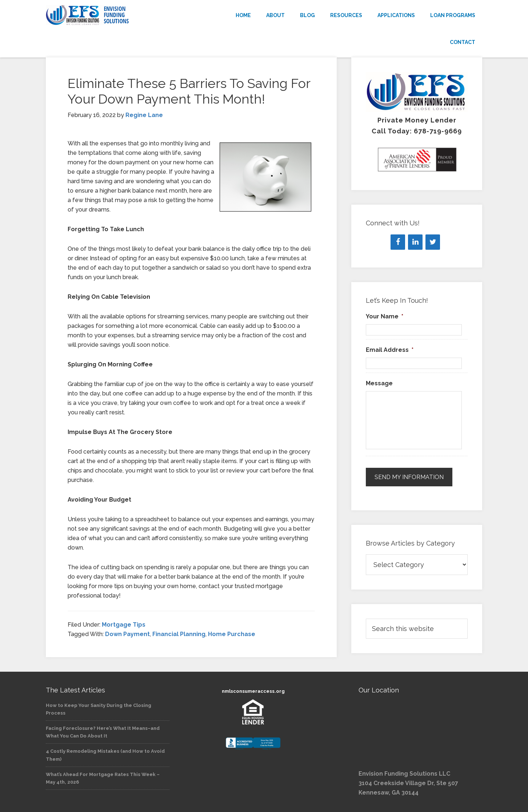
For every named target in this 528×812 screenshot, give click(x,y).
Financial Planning (179, 634)
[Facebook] (398, 242)
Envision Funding (111, 15)
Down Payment (127, 634)
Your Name (385, 316)
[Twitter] (433, 242)
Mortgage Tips (124, 625)
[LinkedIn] (415, 242)
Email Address (390, 350)
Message (379, 383)
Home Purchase (232, 634)
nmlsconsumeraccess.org (253, 691)
